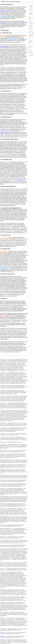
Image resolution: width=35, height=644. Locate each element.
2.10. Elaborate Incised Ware (31, 51)
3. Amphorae (31, 55)
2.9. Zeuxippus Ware (31, 46)
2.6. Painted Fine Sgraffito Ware (31, 36)
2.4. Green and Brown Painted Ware (31, 27)
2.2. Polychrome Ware (31, 18)
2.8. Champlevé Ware (31, 41)
